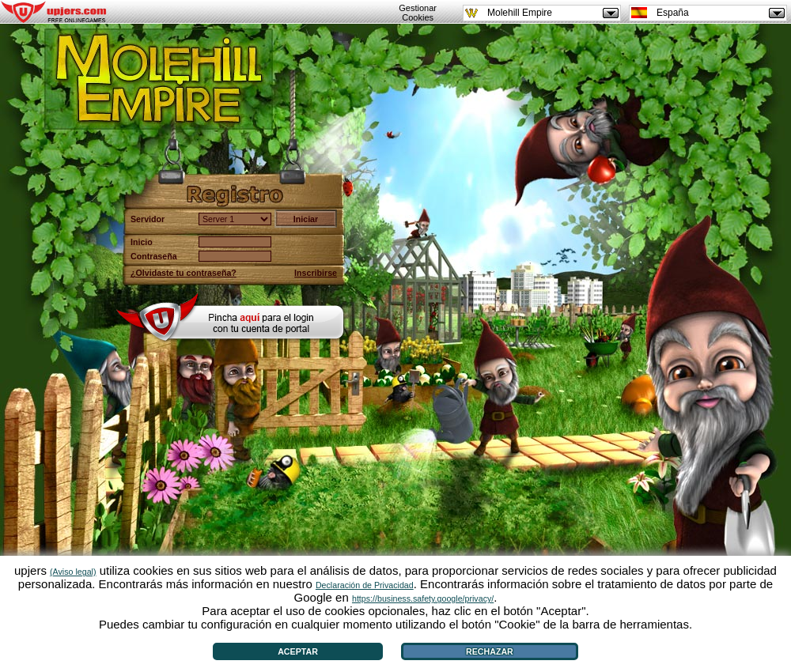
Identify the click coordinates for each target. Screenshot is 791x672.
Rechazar (490, 651)
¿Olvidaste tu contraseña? (184, 273)
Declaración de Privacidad (365, 585)
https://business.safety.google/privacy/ (423, 598)
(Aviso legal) (73, 572)
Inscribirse (316, 273)
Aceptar (298, 651)
